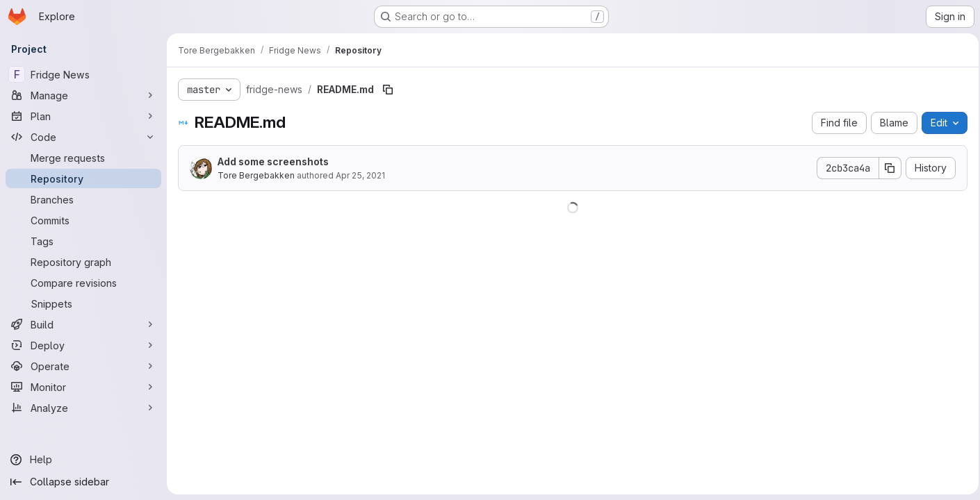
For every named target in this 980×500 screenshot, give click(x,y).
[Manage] (83, 95)
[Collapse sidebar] (83, 482)
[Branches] (83, 199)
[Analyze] (83, 408)
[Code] (83, 137)
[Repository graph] (83, 262)
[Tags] (83, 241)
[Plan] (83, 116)
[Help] (83, 460)
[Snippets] (83, 303)
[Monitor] (83, 387)
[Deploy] (83, 345)
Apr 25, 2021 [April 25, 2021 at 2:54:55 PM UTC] (360, 175)
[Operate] (83, 366)
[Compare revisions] (83, 283)
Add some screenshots (273, 161)
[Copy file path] (388, 90)
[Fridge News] (83, 74)
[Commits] (83, 220)
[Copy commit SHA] (886, 168)
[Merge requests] (83, 158)
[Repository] (83, 178)
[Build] (83, 324)
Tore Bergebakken (256, 175)
